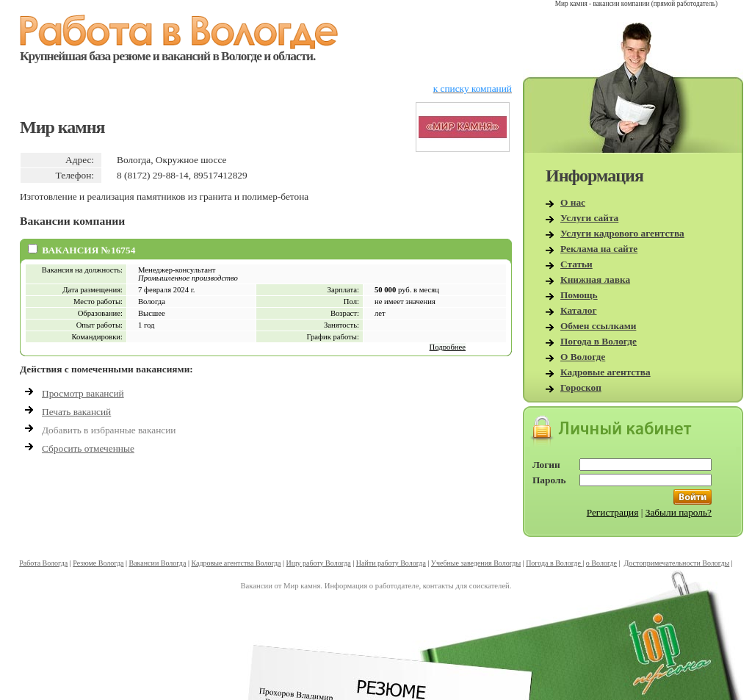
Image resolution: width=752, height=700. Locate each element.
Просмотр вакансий (83, 393)
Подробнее (448, 347)
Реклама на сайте (599, 249)
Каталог (579, 310)
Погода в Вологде (599, 341)
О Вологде (583, 357)
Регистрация (613, 512)
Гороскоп (581, 387)
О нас (573, 202)
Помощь (579, 295)
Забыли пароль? (679, 512)
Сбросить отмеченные (88, 448)
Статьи (576, 264)
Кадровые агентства (605, 372)
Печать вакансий (76, 412)
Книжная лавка (595, 279)
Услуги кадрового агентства (622, 233)
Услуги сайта (589, 218)
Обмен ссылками (598, 326)
